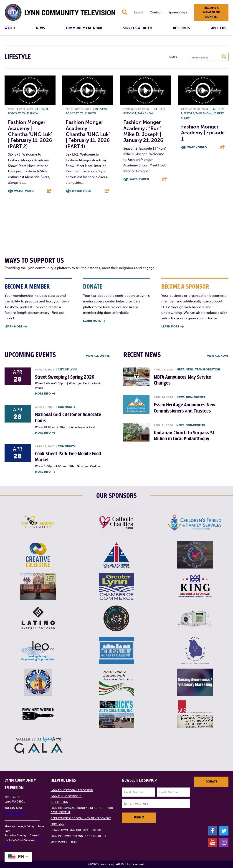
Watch (10, 28)
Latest (139, 12)
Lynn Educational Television (72, 790)
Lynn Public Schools (66, 796)
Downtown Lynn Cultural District (77, 830)
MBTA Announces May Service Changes (182, 380)
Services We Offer (137, 28)
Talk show (30, 113)
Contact (156, 12)
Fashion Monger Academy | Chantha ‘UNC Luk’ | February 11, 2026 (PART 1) (88, 134)
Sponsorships (178, 12)
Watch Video (24, 191)
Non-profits (195, 397)
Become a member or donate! (211, 12)
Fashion (218, 109)
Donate (211, 782)
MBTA (180, 370)
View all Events (98, 356)
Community (67, 407)
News (40, 28)
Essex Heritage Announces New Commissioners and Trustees (185, 408)
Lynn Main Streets (64, 842)
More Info (45, 394)
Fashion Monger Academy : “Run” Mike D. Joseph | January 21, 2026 (143, 131)
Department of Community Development (81, 818)
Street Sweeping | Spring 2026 (65, 377)
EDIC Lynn (57, 824)
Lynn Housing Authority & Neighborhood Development (82, 810)
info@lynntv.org (15, 813)
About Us (219, 28)
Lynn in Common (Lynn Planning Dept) (78, 836)
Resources (181, 28)
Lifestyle (44, 109)
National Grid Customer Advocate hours (68, 418)
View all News (218, 356)
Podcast (14, 113)
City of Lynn (67, 370)
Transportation (208, 370)
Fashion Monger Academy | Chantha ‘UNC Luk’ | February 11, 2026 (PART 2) (30, 134)
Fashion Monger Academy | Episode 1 (203, 133)
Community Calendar (84, 28)
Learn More (16, 327)
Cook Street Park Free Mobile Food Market (68, 457)
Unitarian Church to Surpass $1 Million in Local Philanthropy (184, 436)
